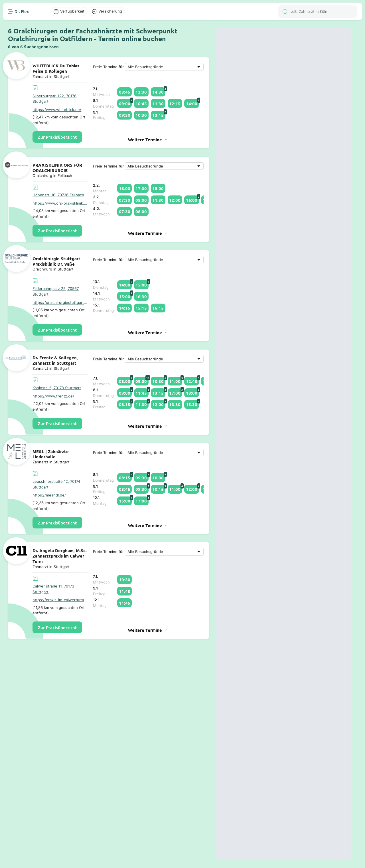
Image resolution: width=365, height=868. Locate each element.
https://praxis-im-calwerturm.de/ (60, 600)
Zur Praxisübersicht (57, 137)
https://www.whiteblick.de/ (57, 110)
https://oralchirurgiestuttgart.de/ (60, 302)
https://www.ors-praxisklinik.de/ (60, 203)
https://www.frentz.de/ (53, 396)
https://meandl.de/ (49, 495)
